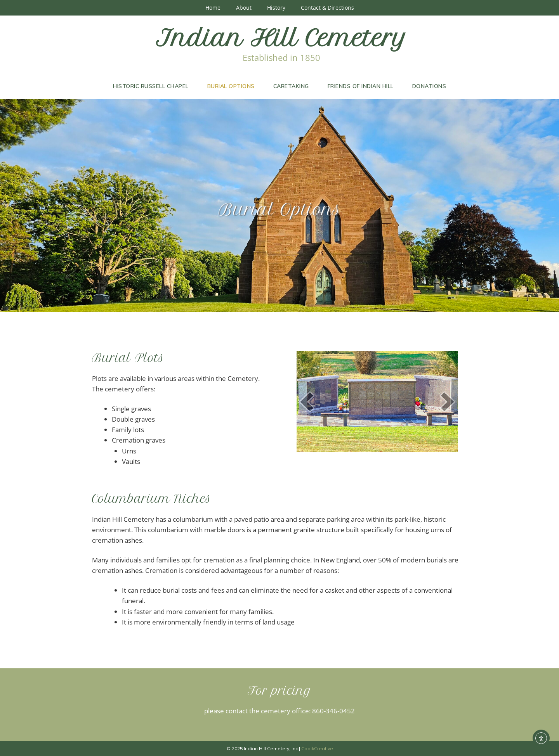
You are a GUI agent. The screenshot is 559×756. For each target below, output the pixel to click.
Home (213, 8)
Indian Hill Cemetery (282, 38)
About (244, 8)
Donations (429, 86)
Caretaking (291, 86)
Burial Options (231, 86)
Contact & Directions (327, 8)
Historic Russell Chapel (151, 86)
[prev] (307, 402)
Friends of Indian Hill (361, 86)
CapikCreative (317, 748)
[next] (448, 402)
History (276, 8)
